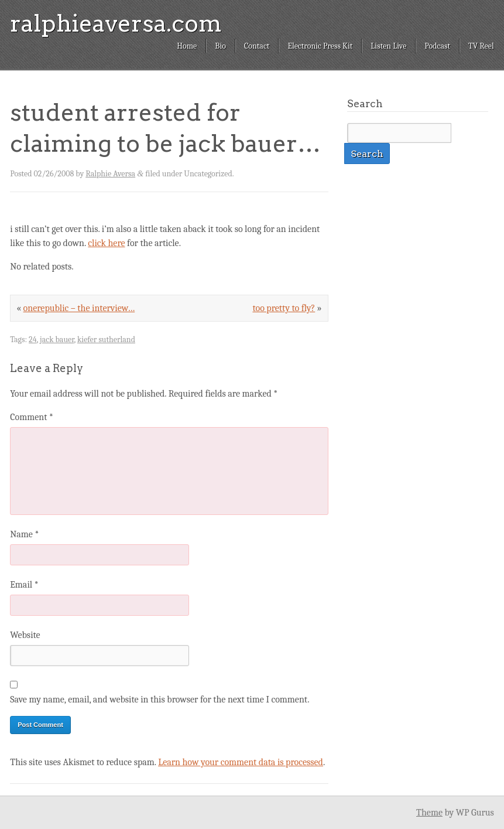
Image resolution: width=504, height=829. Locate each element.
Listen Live (388, 46)
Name (24, 534)
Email (24, 585)
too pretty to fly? (284, 308)
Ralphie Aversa (110, 174)
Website (25, 635)
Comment (32, 417)
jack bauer (57, 340)
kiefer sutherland (106, 340)
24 (33, 340)
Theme (429, 813)
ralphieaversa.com (116, 23)
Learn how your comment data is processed (241, 762)
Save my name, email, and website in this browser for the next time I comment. (160, 700)
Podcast (437, 46)
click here (106, 243)
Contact (257, 46)
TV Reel (481, 46)
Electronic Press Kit (320, 46)
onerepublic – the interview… (79, 308)
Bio (220, 46)
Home (187, 46)
